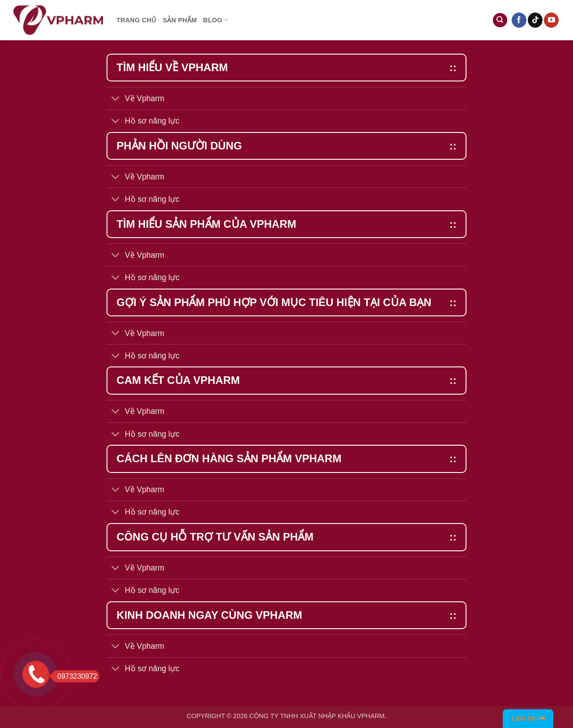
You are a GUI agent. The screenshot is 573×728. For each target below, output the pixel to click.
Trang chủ (137, 20)
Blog (216, 20)
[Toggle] (115, 100)
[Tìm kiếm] (500, 20)
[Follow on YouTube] (551, 20)
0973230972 (74, 676)
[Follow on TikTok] (535, 20)
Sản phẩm (180, 20)
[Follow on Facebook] (519, 20)
